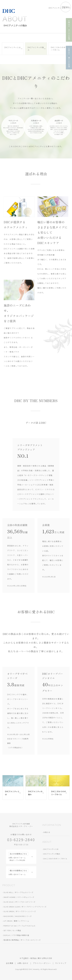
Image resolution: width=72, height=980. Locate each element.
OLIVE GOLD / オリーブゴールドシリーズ (19, 902)
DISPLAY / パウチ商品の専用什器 (16, 935)
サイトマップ (61, 963)
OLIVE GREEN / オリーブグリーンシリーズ (20, 911)
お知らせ (47, 832)
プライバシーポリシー (42, 963)
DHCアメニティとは (13, 47)
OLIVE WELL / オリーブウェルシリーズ (18, 892)
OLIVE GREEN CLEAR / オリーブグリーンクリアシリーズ (25, 907)
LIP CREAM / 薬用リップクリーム (16, 921)
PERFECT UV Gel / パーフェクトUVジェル (19, 926)
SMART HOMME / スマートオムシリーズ (19, 897)
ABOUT (47, 842)
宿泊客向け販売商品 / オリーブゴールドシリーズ (22, 940)
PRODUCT (9, 885)
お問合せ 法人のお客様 (69, 30)
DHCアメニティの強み (36, 49)
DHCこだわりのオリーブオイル (59, 49)
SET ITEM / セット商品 (12, 930)
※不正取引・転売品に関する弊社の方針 (36, 958)
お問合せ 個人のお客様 (69, 58)
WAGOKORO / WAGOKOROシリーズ (18, 916)
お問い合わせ (23, 963)
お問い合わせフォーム (18, 857)
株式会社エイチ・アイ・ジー (21, 825)
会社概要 (9, 963)
